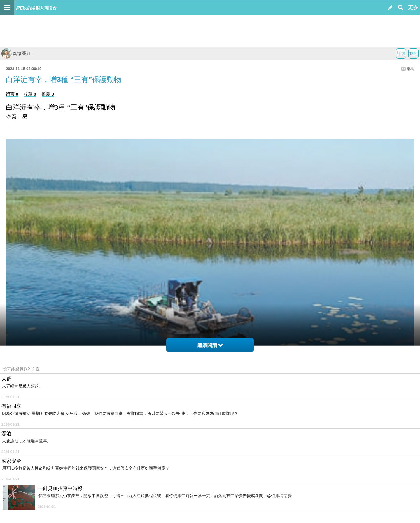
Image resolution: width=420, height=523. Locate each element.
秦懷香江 (16, 53)
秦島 (410, 69)
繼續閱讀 (210, 345)
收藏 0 (30, 94)
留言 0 (12, 94)
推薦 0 (48, 94)
